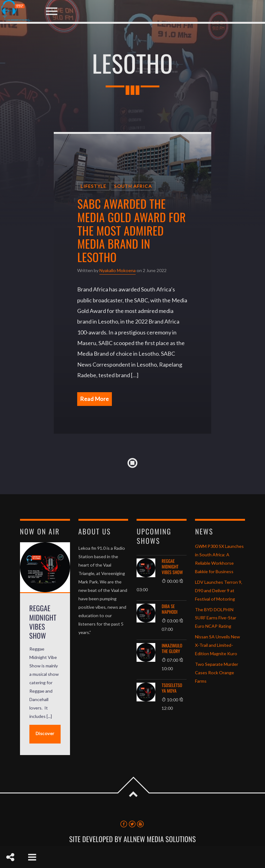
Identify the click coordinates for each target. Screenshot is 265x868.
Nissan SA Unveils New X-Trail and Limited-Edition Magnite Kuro (217, 645)
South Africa (133, 186)
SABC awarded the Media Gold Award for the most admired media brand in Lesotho (131, 230)
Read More (95, 399)
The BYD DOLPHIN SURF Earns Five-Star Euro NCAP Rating (216, 618)
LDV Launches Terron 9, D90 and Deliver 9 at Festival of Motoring (219, 590)
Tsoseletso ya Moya (172, 688)
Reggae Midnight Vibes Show (172, 567)
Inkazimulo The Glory (172, 649)
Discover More (45, 737)
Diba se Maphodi (170, 609)
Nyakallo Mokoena (117, 270)
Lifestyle (93, 186)
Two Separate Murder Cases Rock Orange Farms (217, 673)
